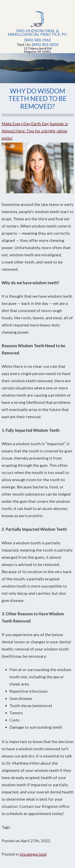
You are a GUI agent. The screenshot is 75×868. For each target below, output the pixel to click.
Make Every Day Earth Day (25, 124)
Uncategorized (33, 854)
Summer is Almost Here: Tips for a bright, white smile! (35, 131)
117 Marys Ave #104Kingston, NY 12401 (38, 50)
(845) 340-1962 (37, 40)
